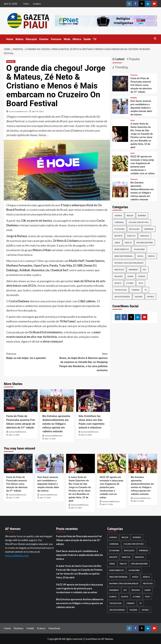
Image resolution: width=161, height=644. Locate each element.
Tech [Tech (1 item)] (141, 283)
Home (10, 39)
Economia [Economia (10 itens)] (120, 229)
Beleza (19, 39)
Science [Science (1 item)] (142, 276)
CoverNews (91, 639)
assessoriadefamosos (19, 111)
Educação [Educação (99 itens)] (134, 229)
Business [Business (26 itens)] (142, 215)
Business (19, 628)
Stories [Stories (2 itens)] (130, 283)
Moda (67, 39)
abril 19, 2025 (38, 111)
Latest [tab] (120, 59)
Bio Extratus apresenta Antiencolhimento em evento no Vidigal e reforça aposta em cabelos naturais (56, 424)
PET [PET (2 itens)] (145, 270)
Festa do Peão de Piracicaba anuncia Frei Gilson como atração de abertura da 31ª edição (141, 85)
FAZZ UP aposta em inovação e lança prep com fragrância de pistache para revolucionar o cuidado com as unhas (111, 487)
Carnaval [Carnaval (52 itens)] (119, 222)
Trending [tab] (121, 67)
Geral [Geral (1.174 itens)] (117, 243)
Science (41, 628)
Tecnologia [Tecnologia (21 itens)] (121, 290)
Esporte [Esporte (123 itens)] (118, 236)
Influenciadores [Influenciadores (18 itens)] (145, 243)
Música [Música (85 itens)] (151, 256)
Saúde (87, 39)
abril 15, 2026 (14, 435)
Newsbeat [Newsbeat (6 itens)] (134, 270)
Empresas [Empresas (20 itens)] (149, 229)
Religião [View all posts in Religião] (134, 98)
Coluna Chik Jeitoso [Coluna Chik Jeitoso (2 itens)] (139, 222)
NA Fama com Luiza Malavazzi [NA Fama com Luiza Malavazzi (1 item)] (129, 263)
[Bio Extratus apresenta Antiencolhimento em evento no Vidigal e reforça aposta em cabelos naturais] (57, 401)
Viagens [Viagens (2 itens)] (139, 297)
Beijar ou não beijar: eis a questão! (32, 356)
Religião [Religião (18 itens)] (119, 276)
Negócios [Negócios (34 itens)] (119, 270)
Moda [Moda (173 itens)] (140, 256)
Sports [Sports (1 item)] (118, 283)
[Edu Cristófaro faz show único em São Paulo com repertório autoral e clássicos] (93, 401)
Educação (31, 39)
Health (30, 628)
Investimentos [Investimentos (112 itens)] (122, 249)
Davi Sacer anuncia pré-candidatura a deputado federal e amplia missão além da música (141, 108)
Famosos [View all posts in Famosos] (11, 62)
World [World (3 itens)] (151, 297)
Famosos (56, 39)
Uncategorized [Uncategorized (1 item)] (122, 297)
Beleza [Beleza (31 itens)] (130, 215)
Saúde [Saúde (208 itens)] (130, 276)
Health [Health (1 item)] (128, 243)
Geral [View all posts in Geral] (133, 120)
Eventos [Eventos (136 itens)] (131, 236)
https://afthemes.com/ (17, 556)
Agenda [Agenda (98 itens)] (118, 215)
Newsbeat (54, 628)
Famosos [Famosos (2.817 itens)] (145, 236)
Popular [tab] (134, 59)
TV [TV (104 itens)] (146, 290)
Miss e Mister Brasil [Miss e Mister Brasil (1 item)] (124, 256)
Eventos (44, 39)
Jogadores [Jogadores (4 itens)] (139, 249)
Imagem (37, 4)
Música (77, 39)
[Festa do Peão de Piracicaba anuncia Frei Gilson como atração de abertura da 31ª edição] (21, 401)
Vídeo (26, 4)
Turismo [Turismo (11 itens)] (135, 290)
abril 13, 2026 (86, 435)
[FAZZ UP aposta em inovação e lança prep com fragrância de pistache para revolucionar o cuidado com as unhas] (120, 163)
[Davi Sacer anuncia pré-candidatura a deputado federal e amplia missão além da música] (120, 106)
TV (95, 39)
